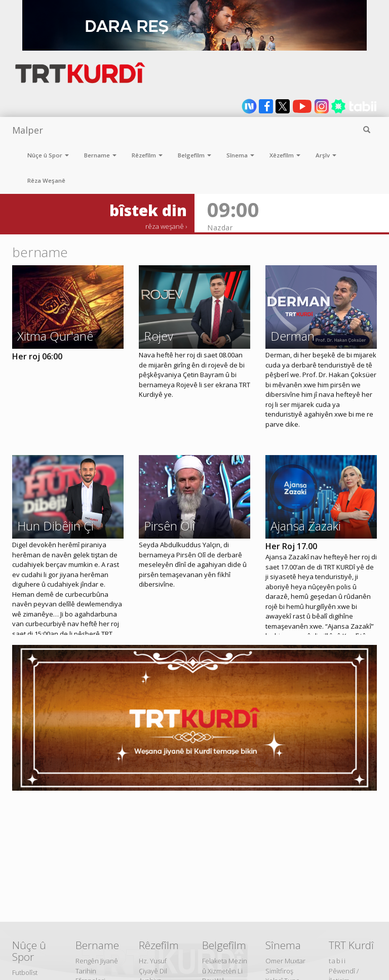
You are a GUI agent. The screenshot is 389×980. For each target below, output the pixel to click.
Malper (28, 130)
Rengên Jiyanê (97, 961)
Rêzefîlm (147, 155)
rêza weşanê (165, 226)
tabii (338, 961)
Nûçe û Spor (48, 155)
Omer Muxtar (285, 961)
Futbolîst (25, 972)
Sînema (240, 155)
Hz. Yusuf (153, 961)
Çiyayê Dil (153, 971)
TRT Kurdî (351, 945)
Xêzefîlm (285, 155)
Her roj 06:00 (37, 356)
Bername (100, 155)
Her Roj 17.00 (291, 546)
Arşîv (326, 155)
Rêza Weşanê (46, 180)
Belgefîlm (194, 155)
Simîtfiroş (279, 971)
